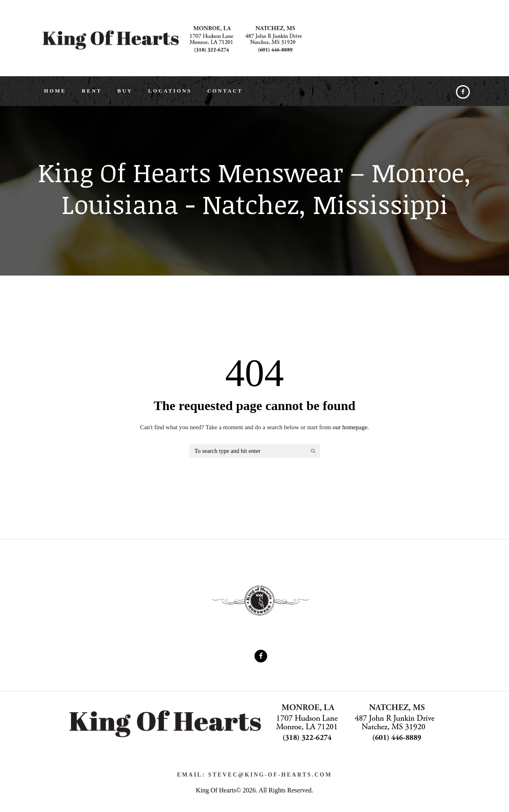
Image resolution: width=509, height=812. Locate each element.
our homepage (350, 433)
